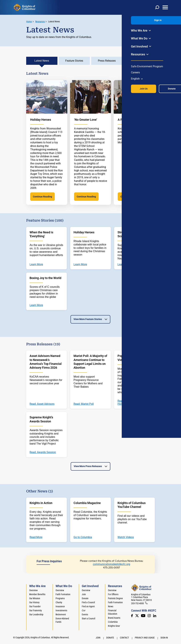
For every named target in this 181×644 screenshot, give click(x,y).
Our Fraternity (36, 610)
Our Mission (35, 598)
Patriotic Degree (115, 598)
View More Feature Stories (88, 319)
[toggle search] (157, 7)
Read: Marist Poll (84, 404)
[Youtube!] (143, 616)
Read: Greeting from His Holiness (132, 402)
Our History (34, 602)
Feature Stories (74, 61)
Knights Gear (114, 626)
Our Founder (35, 606)
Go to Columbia (83, 537)
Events (85, 614)
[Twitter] (137, 616)
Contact (124, 638)
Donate (85, 598)
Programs (60, 598)
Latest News (54, 21)
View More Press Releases (88, 466)
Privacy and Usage (145, 638)
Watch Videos (126, 537)
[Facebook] (132, 616)
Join (84, 594)
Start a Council (88, 618)
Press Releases (107, 61)
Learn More (36, 264)
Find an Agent (88, 606)
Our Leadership (36, 614)
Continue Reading (42, 197)
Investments (61, 610)
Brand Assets (114, 618)
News (111, 606)
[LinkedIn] (155, 616)
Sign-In (164, 638)
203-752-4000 (138, 603)
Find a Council (88, 602)
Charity (59, 602)
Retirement (61, 614)
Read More (36, 537)
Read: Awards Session (43, 452)
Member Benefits (37, 594)
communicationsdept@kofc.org (111, 564)
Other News (139, 61)
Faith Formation (63, 594)
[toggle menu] (165, 7)
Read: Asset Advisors (42, 404)
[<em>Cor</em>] (84, 610)
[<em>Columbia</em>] (114, 622)
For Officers (113, 594)
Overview (33, 590)
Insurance (60, 606)
